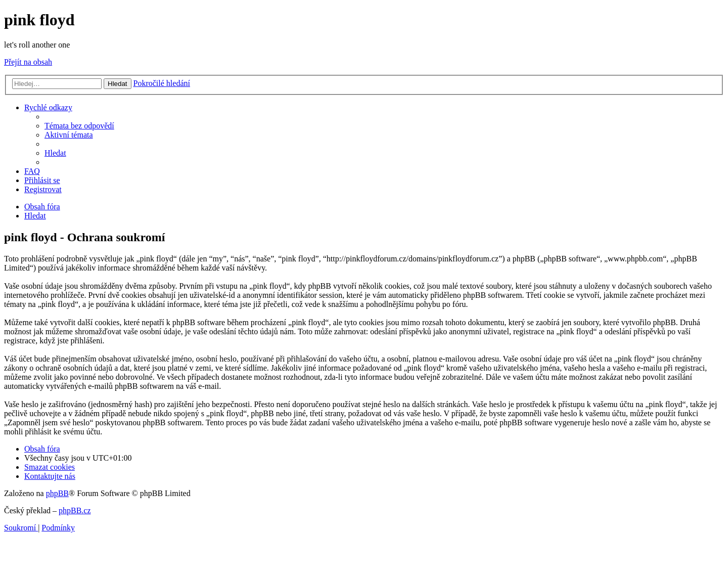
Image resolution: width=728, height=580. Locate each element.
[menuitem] (79, 126)
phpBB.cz (75, 510)
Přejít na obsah (28, 62)
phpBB (57, 493)
